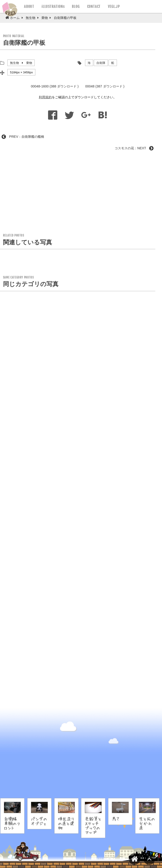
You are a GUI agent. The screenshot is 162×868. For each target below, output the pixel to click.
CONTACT (94, 6)
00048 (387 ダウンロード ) (105, 86)
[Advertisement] (78, 194)
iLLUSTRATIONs (53, 6)
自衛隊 (101, 63)
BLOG (76, 6)
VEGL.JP (114, 6)
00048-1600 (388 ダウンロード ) (55, 86)
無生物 (14, 63)
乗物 (29, 63)
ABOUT (29, 6)
